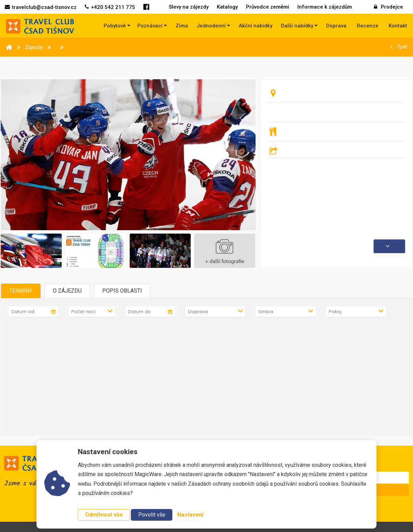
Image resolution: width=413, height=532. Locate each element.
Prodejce (388, 7)
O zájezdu (67, 291)
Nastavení (190, 515)
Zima (182, 26)
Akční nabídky (256, 26)
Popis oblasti (122, 291)
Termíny (21, 291)
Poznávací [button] (152, 26)
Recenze (368, 26)
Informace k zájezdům (325, 7)
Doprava (336, 26)
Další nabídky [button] (299, 26)
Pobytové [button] (117, 26)
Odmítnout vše (104, 515)
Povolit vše (152, 515)
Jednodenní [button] (213, 26)
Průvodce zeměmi (268, 7)
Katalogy (227, 7)
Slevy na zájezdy (189, 7)
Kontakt (398, 26)
